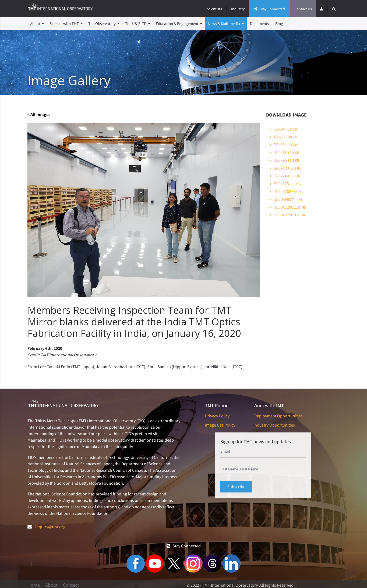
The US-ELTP (138, 24)
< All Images (39, 114)
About (37, 24)
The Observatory (104, 24)
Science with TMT (66, 24)
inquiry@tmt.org (50, 527)
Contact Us (303, 9)
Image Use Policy (220, 425)
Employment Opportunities (278, 416)
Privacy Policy (217, 416)
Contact (71, 585)
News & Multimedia (226, 24)
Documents (259, 24)
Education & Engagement (179, 24)
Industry (238, 9)
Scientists (214, 9)
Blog (279, 24)
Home (34, 585)
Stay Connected (270, 9)
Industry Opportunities (274, 425)
